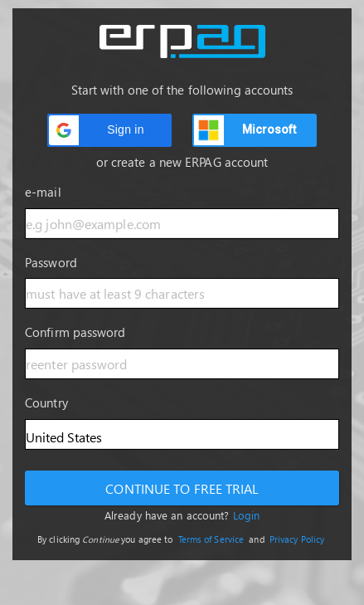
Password (51, 262)
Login (247, 515)
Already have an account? (182, 515)
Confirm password (75, 332)
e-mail (43, 192)
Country (46, 403)
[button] (109, 130)
